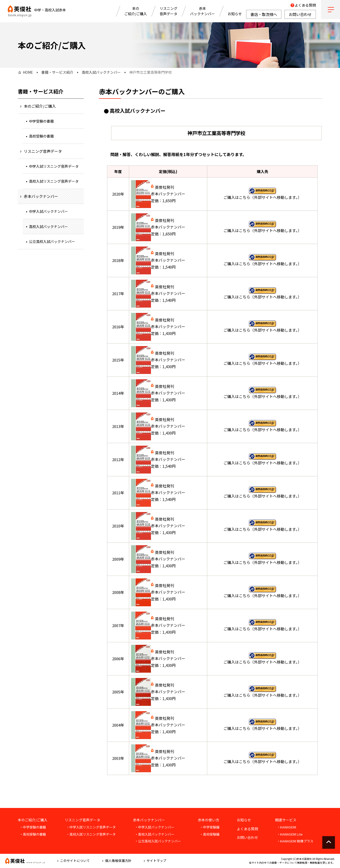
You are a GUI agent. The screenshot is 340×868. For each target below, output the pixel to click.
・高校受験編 (210, 834)
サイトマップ (157, 861)
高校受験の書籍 (41, 136)
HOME (28, 72)
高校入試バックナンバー (101, 72)
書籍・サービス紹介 (57, 72)
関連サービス (286, 820)
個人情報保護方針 (118, 861)
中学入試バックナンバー (48, 211)
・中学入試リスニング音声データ (91, 827)
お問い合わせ (247, 837)
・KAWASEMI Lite (290, 834)
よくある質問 (305, 5)
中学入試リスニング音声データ (54, 166)
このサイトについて (75, 861)
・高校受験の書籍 (33, 834)
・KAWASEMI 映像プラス (295, 841)
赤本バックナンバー (202, 11)
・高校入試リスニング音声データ (91, 834)
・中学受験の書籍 (33, 827)
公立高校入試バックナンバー (52, 241)
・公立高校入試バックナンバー (158, 841)
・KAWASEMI (286, 827)
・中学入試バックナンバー (155, 827)
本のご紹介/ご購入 (136, 11)
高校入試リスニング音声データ (54, 181)
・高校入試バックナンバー (155, 834)
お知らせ (235, 14)
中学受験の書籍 (41, 121)
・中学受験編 (210, 827)
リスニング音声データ (168, 11)
